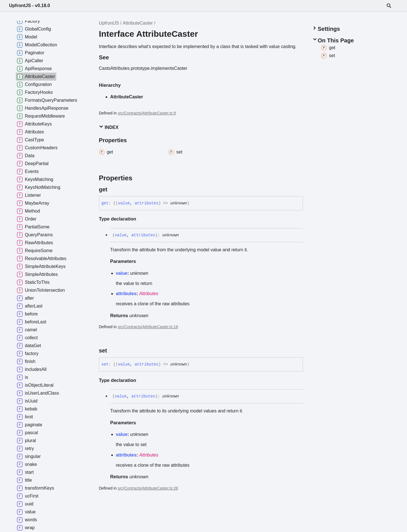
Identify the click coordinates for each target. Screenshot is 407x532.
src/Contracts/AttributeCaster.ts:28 (148, 488)
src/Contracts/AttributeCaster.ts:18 (148, 327)
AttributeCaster (138, 23)
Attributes (149, 294)
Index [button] (109, 127)
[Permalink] (112, 189)
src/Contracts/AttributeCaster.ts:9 (147, 113)
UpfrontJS (109, 23)
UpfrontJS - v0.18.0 (30, 6)
